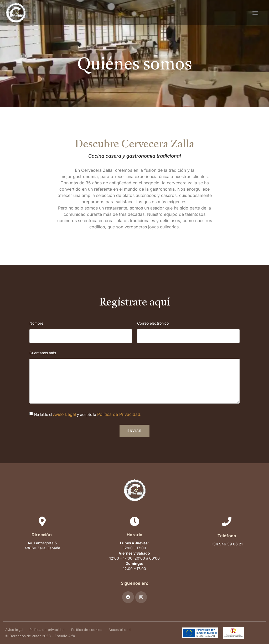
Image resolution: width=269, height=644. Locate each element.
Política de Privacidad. (119, 414)
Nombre (36, 323)
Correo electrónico (153, 323)
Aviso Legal (64, 414)
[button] (255, 12)
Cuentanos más (43, 353)
